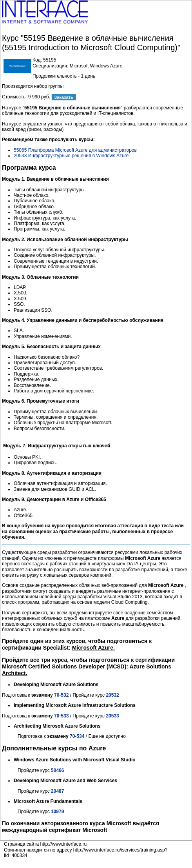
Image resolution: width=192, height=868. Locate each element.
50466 (57, 770)
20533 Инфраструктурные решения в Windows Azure (71, 156)
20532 (112, 695)
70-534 (77, 736)
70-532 (61, 695)
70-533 (62, 716)
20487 (57, 791)
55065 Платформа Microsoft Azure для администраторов (75, 150)
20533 (112, 716)
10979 (57, 812)
